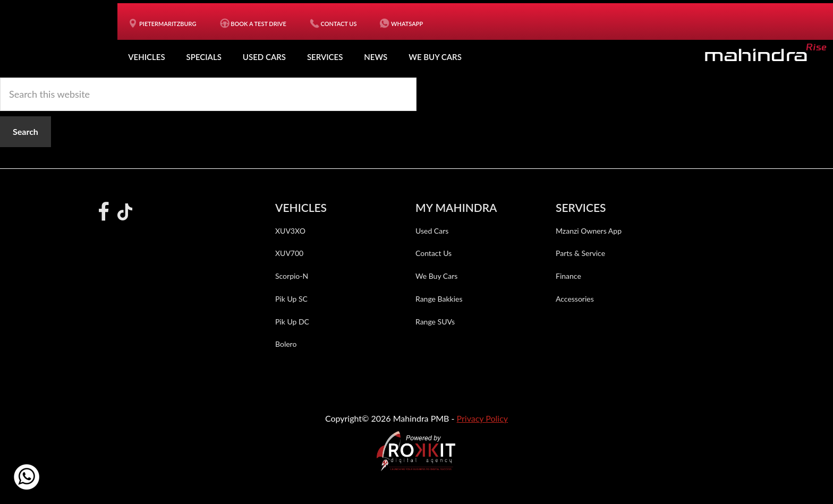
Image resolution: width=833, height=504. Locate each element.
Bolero (286, 344)
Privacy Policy (483, 418)
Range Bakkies (439, 299)
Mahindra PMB (64, 37)
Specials (204, 57)
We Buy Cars (435, 57)
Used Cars (264, 57)
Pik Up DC (292, 322)
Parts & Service (580, 253)
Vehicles (146, 57)
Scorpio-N (292, 276)
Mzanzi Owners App (589, 231)
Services (325, 57)
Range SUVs (435, 322)
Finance (568, 276)
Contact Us (433, 253)
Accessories (575, 299)
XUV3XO (290, 231)
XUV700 (289, 253)
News (376, 57)
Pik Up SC (291, 299)
